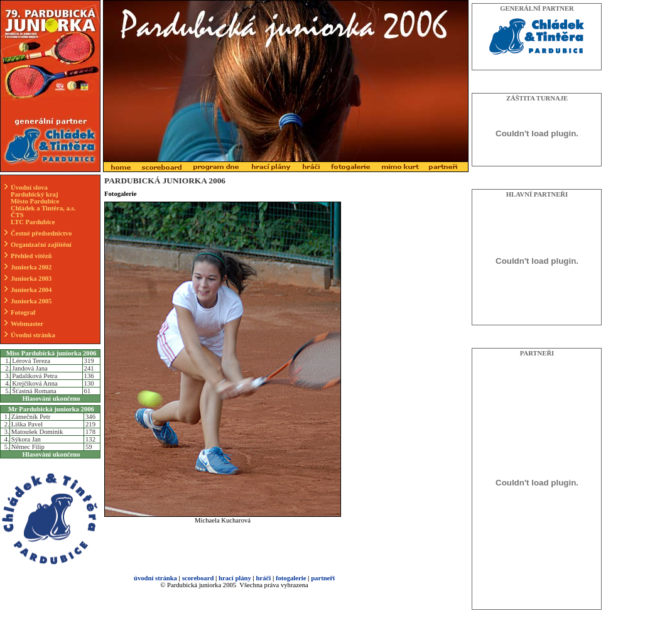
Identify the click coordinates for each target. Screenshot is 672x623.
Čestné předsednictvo (41, 233)
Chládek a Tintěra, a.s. (43, 208)
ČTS (17, 215)
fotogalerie (291, 578)
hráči (264, 578)
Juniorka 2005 (31, 301)
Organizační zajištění (41, 245)
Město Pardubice (35, 201)
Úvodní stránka (33, 335)
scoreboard (198, 578)
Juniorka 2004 (31, 290)
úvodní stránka (155, 578)
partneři (323, 578)
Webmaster (27, 324)
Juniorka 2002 (31, 267)
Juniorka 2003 (31, 279)
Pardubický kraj (35, 194)
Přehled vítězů (31, 256)
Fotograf (23, 312)
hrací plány (235, 578)
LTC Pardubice (33, 222)
